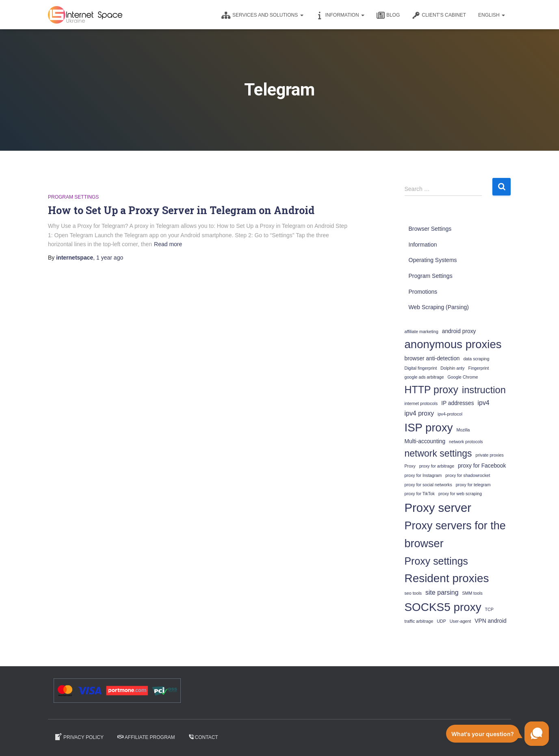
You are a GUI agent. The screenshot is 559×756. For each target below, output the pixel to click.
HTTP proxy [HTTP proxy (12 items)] (431, 390)
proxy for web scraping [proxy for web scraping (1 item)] (460, 494)
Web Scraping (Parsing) (439, 307)
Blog (388, 15)
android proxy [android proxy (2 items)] (459, 331)
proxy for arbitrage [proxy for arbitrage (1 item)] (437, 466)
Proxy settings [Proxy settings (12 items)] (437, 561)
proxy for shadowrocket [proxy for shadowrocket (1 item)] (468, 475)
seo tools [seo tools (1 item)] (413, 593)
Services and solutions (262, 15)
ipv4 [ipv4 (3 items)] (484, 403)
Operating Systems (433, 260)
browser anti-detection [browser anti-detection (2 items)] (432, 358)
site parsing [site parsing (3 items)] (442, 592)
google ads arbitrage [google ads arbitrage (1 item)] (424, 377)
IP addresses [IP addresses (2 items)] (457, 403)
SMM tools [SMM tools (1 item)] (472, 593)
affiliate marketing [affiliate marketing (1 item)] (421, 331)
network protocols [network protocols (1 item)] (466, 442)
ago (110, 258)
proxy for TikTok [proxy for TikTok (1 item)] (420, 494)
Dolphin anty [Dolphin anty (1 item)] (452, 368)
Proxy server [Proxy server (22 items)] (438, 508)
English (492, 15)
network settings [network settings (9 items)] (438, 453)
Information (340, 15)
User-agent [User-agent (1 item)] (460, 621)
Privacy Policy (79, 737)
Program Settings (73, 197)
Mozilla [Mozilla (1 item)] (463, 430)
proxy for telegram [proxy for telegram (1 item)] (473, 485)
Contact (204, 737)
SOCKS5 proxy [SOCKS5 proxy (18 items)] (443, 607)
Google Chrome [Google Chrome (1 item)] (463, 377)
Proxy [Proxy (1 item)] (410, 466)
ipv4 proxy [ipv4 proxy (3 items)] (419, 413)
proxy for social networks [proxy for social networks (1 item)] (428, 485)
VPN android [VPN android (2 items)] (490, 621)
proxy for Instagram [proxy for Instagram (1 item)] (423, 475)
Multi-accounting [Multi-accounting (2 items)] (425, 441)
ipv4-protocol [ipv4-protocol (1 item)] (450, 414)
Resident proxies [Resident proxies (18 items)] (447, 578)
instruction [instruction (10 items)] (484, 390)
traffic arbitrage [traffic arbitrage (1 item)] (419, 621)
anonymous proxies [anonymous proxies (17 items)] (453, 344)
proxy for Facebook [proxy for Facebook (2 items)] (482, 466)
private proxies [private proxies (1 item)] (489, 455)
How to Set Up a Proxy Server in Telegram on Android (181, 210)
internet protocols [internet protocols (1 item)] (421, 403)
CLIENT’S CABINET (439, 15)
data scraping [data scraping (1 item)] (476, 359)
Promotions (423, 292)
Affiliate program (146, 737)
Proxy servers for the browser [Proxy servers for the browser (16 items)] (455, 535)
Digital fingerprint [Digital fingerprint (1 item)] (421, 368)
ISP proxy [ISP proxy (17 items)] (429, 428)
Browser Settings (430, 229)
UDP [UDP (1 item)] (441, 621)
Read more (168, 244)
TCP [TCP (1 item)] (489, 609)
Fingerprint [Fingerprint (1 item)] (479, 368)
